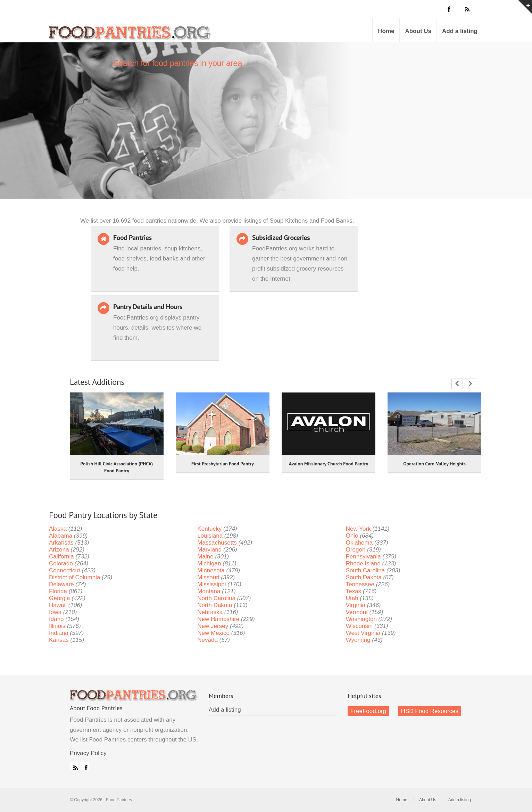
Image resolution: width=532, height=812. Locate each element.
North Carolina (216, 598)
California (61, 557)
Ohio (352, 536)
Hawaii (58, 605)
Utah (352, 598)
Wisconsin (359, 626)
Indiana (59, 633)
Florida (58, 591)
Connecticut (65, 570)
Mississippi (211, 584)
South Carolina (365, 570)
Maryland (209, 550)
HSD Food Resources (430, 711)
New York (358, 529)
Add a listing (460, 31)
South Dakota (364, 577)
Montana (209, 591)
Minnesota (211, 570)
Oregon (356, 550)
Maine (205, 557)
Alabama (61, 536)
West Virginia (363, 633)
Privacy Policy (88, 753)
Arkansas (61, 543)
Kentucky (209, 529)
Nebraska (210, 612)
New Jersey (213, 626)
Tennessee (360, 584)
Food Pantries (131, 35)
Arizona (59, 550)
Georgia (59, 598)
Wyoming (358, 640)
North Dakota (215, 605)
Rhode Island (363, 564)
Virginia (356, 605)
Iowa (55, 612)
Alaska (58, 529)
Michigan (209, 564)
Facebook (85, 766)
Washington (361, 619)
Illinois (57, 626)
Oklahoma (359, 543)
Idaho (56, 619)
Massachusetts (217, 543)
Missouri (208, 577)
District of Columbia (74, 577)
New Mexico (213, 633)
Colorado (61, 564)
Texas (354, 591)
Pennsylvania (363, 557)
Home (386, 31)
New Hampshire (218, 619)
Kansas (59, 640)
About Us (418, 31)
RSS (74, 766)
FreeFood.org (368, 711)
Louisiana (210, 536)
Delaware (61, 584)
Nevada (207, 640)
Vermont (357, 612)
